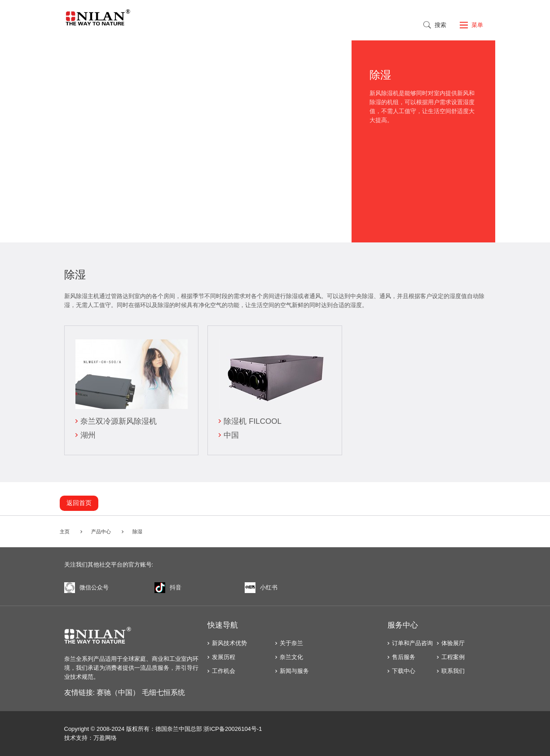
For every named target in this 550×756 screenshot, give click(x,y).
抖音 (168, 588)
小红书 (261, 588)
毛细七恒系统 (163, 692)
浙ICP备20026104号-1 (233, 729)
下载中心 (404, 671)
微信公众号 (86, 588)
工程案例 (453, 657)
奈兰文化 (291, 657)
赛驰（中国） (118, 692)
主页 (65, 532)
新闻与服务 (294, 671)
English (379, 24)
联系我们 (453, 671)
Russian (399, 24)
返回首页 (79, 503)
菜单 (477, 25)
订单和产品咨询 (412, 643)
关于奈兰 (291, 643)
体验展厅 (453, 643)
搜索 (440, 25)
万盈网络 (105, 738)
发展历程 (224, 657)
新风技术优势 (229, 643)
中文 (359, 24)
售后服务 (404, 657)
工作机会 (224, 671)
